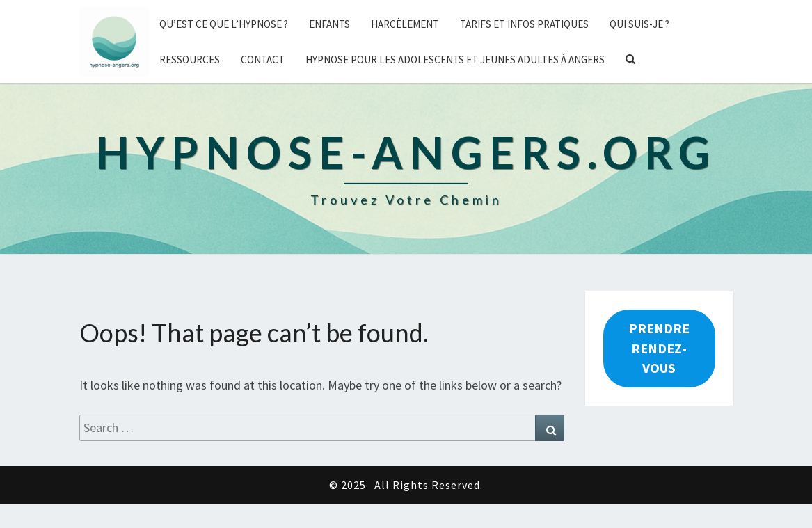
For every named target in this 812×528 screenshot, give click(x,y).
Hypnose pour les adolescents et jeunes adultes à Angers (455, 59)
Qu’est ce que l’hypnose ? (224, 24)
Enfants (329, 24)
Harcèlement (405, 24)
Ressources (190, 59)
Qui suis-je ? (639, 24)
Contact (263, 59)
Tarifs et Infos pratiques (524, 24)
